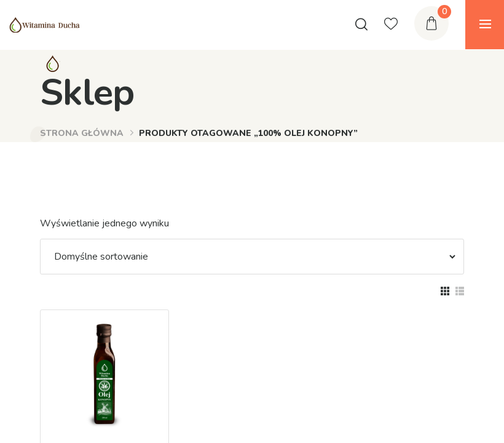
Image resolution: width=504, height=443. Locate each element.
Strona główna (82, 133)
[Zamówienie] (249, 257)
